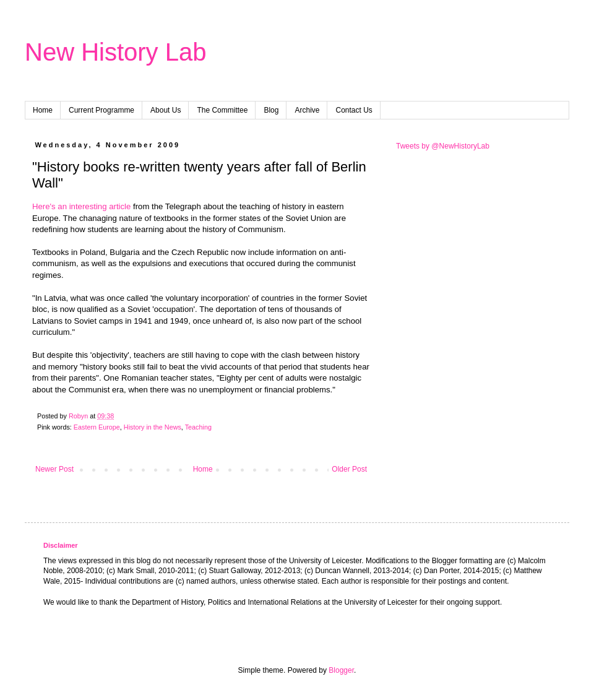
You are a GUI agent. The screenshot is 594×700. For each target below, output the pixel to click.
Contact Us (354, 110)
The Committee (222, 110)
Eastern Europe (97, 427)
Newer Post (54, 469)
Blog (271, 110)
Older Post (349, 469)
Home (43, 110)
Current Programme (101, 110)
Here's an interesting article (81, 206)
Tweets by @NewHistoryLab (443, 146)
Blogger (341, 670)
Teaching (198, 427)
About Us (166, 110)
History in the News (153, 427)
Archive (307, 110)
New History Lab (115, 52)
